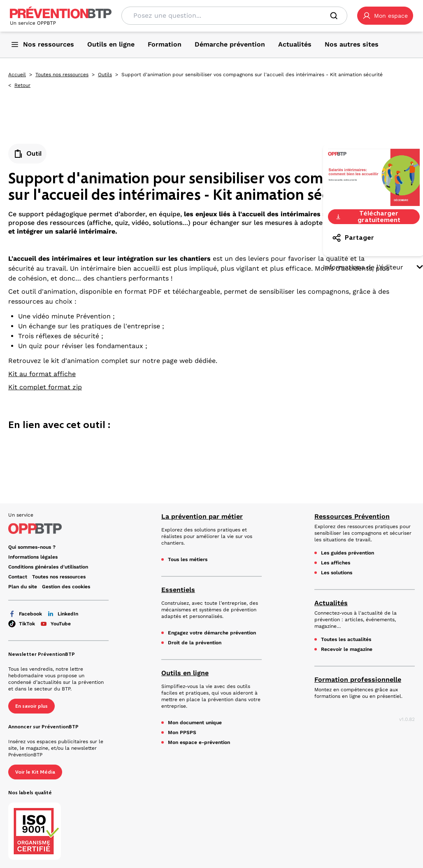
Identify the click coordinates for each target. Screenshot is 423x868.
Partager (353, 238)
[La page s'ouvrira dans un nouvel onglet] (385, 16)
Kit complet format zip (45, 387)
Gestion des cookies (66, 587)
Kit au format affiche (42, 374)
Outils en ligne (185, 673)
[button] (385, 16)
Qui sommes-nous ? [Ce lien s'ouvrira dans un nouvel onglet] (32, 547)
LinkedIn (63, 614)
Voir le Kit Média (35, 772)
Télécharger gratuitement (368, 217)
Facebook (25, 614)
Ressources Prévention (352, 516)
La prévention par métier (202, 516)
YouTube (55, 624)
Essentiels (178, 590)
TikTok (22, 624)
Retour (22, 85)
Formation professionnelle (358, 680)
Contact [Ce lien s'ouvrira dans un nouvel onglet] (18, 577)
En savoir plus (31, 706)
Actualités (331, 603)
